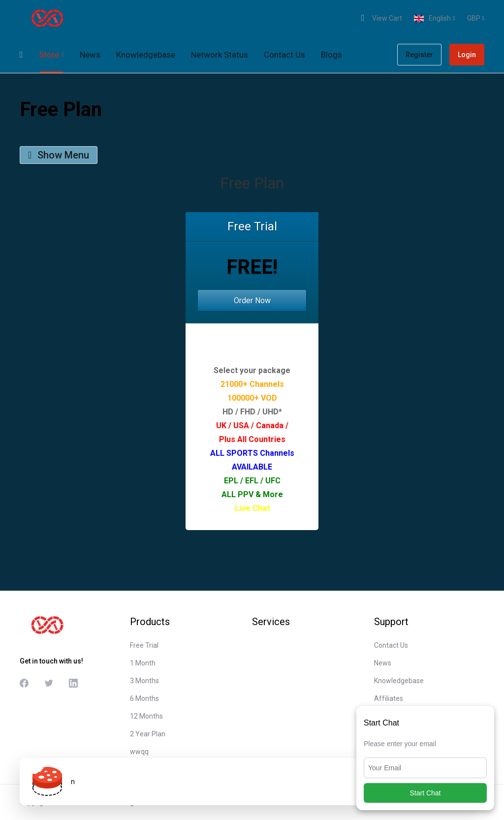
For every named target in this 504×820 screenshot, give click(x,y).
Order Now (252, 300)
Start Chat (425, 793)
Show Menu (59, 155)
